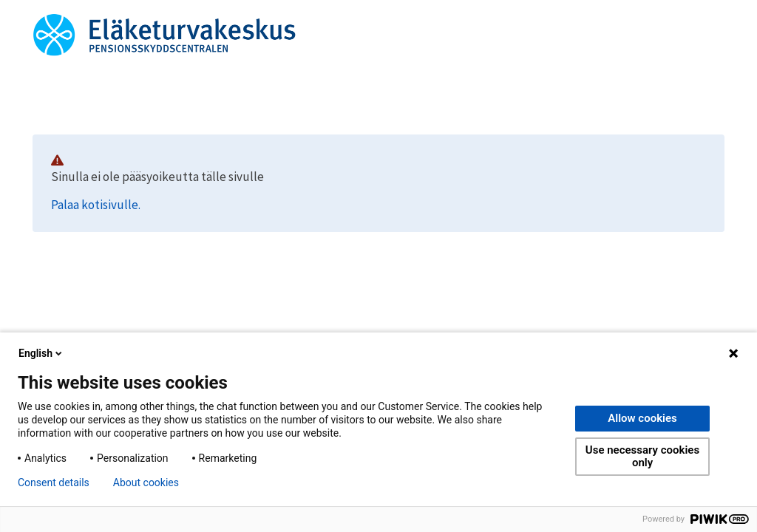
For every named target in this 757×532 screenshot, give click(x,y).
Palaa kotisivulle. (96, 205)
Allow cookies (642, 418)
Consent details (54, 482)
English (41, 353)
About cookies (146, 482)
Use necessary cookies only (642, 456)
